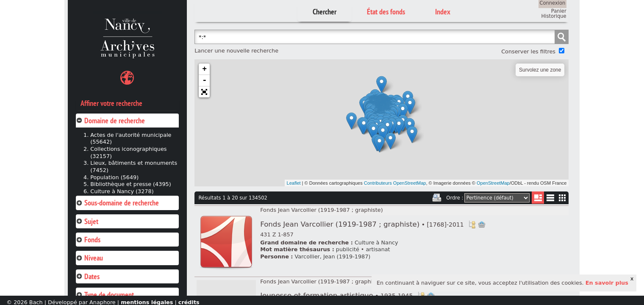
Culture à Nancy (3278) (122, 191)
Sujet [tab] (87, 221)
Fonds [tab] (88, 240)
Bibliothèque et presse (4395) (130, 184)
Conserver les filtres (528, 51)
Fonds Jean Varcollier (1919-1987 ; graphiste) (321, 210)
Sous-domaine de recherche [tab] (117, 203)
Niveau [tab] (89, 258)
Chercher (325, 12)
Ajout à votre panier (482, 225)
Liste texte (550, 199)
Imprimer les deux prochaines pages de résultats (437, 198)
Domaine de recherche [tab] (110, 121)
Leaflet (294, 183)
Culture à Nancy (376, 243)
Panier (559, 11)
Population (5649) (114, 177)
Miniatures (562, 198)
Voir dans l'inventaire (472, 225)
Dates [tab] (88, 276)
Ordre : (455, 198)
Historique (554, 16)
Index (443, 12)
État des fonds (386, 12)
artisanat (378, 249)
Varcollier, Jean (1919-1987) (333, 256)
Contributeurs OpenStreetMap (395, 183)
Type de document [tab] (105, 295)
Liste (538, 198)
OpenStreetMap (493, 183)
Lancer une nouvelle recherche (236, 51)
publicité (348, 249)
